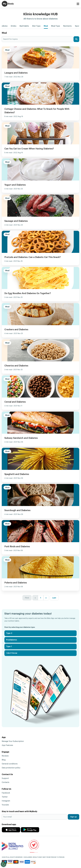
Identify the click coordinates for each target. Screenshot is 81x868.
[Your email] (34, 817)
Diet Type (36, 26)
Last (54, 598)
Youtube (5, 805)
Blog (4, 760)
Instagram (6, 801)
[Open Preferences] (4, 864)
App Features (7, 745)
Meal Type (56, 26)
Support (5, 778)
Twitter (5, 797)
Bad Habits (24, 26)
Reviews (5, 756)
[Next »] (46, 598)
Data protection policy (11, 768)
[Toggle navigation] (78, 4)
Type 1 (9, 646)
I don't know (12, 653)
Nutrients (67, 26)
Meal (46, 26)
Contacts (6, 782)
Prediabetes (12, 640)
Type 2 (9, 633)
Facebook (6, 793)
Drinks (14, 26)
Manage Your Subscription (13, 741)
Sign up (74, 817)
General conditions (10, 764)
